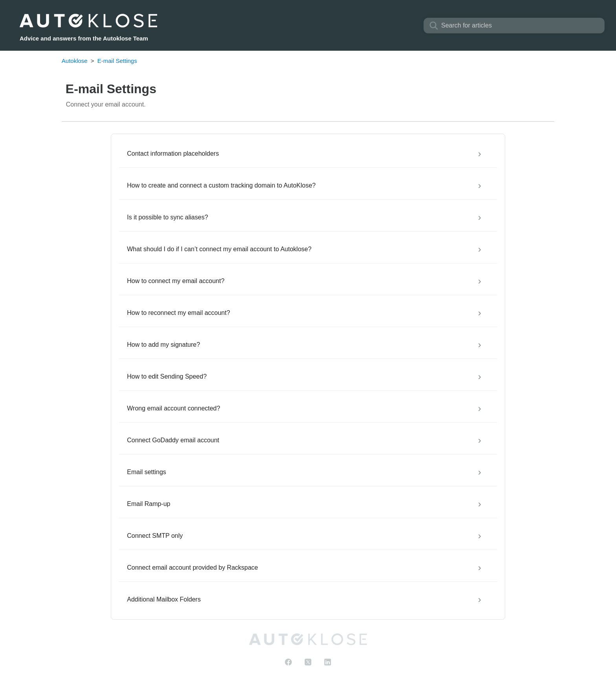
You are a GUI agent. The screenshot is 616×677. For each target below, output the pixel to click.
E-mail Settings (117, 61)
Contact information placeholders (173, 154)
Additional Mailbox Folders (164, 599)
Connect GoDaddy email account (173, 440)
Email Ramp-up (148, 504)
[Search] (514, 26)
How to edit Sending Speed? (167, 376)
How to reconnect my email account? (178, 313)
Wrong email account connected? (173, 408)
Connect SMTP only (155, 536)
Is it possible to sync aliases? (167, 217)
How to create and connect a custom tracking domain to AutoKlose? (221, 185)
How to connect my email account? (176, 281)
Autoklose (75, 61)
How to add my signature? (163, 345)
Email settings (147, 472)
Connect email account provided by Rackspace (192, 568)
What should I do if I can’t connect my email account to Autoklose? (219, 249)
